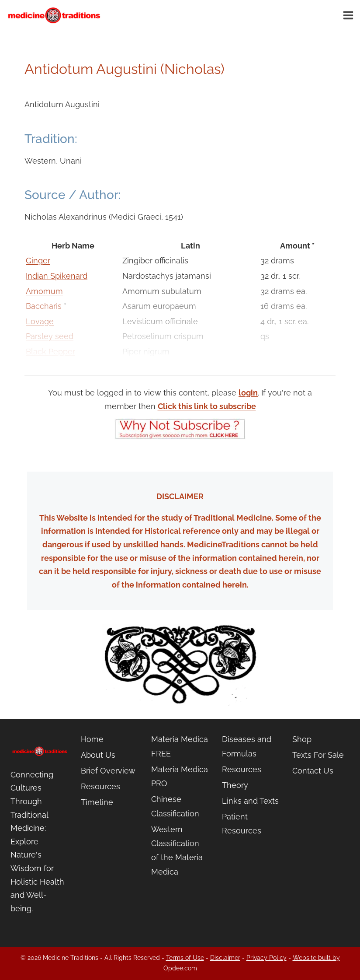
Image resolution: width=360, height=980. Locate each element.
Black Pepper (50, 352)
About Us (98, 755)
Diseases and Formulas (247, 746)
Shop (302, 739)
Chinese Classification (175, 806)
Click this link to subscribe (207, 406)
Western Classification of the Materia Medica (177, 850)
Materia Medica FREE (180, 746)
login (248, 393)
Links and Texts (250, 801)
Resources (100, 786)
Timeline (97, 802)
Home (92, 739)
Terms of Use (185, 958)
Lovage (40, 321)
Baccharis (44, 306)
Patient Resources (242, 824)
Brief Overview (108, 771)
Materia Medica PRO (180, 776)
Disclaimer (225, 958)
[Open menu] (350, 15)
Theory (235, 785)
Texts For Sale (318, 755)
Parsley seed (50, 336)
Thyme (39, 367)
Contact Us (313, 771)
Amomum (44, 291)
